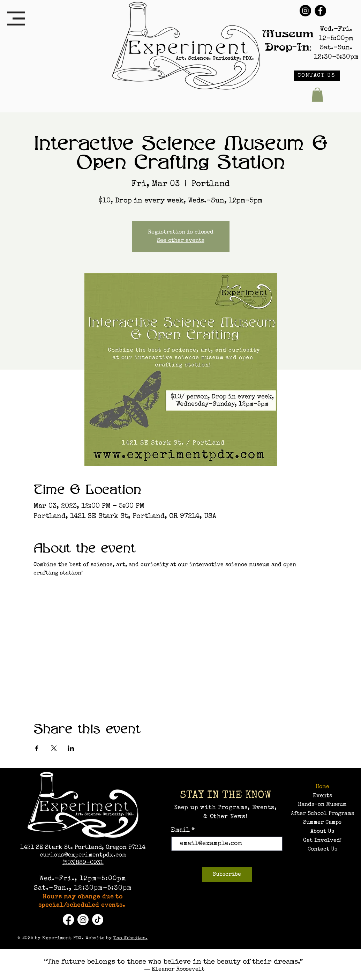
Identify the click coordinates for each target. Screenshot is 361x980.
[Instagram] (305, 11)
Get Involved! (322, 841)
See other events (181, 241)
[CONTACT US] (317, 76)
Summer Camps (322, 823)
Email (181, 830)
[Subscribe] (227, 875)
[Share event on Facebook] (37, 748)
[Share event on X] (54, 748)
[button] (16, 18)
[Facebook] (320, 11)
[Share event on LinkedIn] (71, 748)
